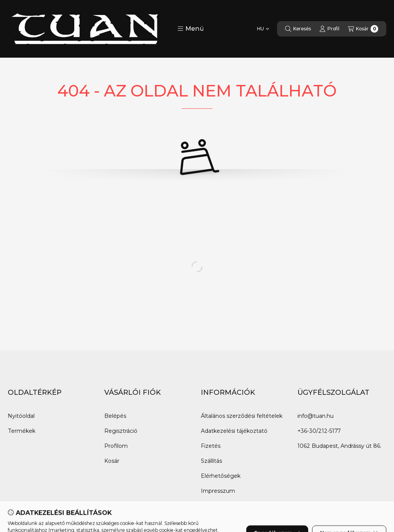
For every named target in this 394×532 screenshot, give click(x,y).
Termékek (22, 431)
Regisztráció (121, 431)
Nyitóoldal (21, 416)
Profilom (116, 446)
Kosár (112, 461)
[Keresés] (298, 29)
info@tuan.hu (316, 416)
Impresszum (218, 491)
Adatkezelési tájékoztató (234, 431)
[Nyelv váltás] (263, 29)
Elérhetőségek (221, 476)
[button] (191, 29)
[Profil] (329, 29)
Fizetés (211, 446)
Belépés (115, 416)
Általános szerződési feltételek (242, 416)
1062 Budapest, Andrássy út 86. (339, 446)
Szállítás (211, 461)
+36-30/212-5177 (319, 431)
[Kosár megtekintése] (363, 29)
